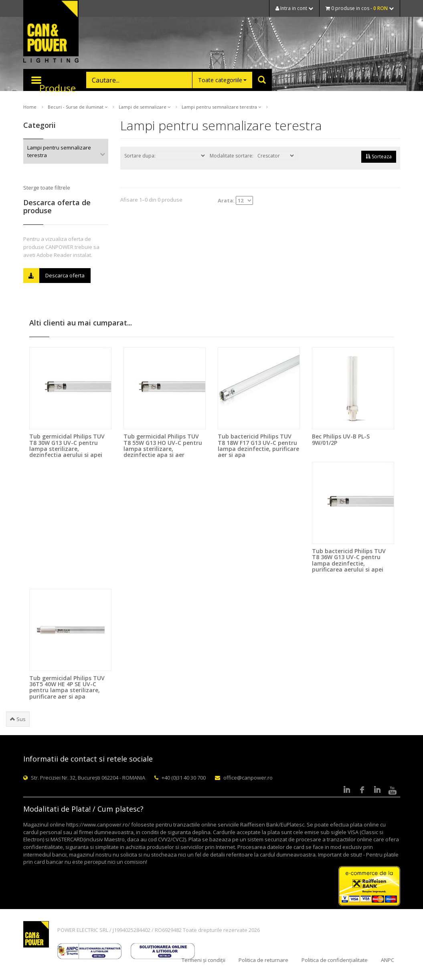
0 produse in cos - (360, 8)
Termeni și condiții (203, 960)
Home (30, 107)
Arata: (235, 200)
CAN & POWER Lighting (51, 32)
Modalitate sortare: (253, 156)
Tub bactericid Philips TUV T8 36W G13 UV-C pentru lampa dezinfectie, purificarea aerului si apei (349, 560)
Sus (18, 719)
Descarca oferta (54, 276)
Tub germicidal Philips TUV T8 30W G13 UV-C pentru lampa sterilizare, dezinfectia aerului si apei (67, 446)
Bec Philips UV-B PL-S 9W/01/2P (341, 439)
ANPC (388, 960)
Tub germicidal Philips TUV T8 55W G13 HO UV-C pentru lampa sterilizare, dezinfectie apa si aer (163, 446)
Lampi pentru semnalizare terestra (221, 107)
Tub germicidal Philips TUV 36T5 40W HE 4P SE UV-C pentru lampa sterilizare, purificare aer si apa (67, 687)
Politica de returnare (263, 960)
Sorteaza (379, 157)
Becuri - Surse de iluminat (78, 107)
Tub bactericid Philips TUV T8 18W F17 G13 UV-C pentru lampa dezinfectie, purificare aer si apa (258, 446)
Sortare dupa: (165, 156)
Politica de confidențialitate (335, 960)
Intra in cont (294, 8)
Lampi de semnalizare (145, 107)
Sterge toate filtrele (47, 188)
